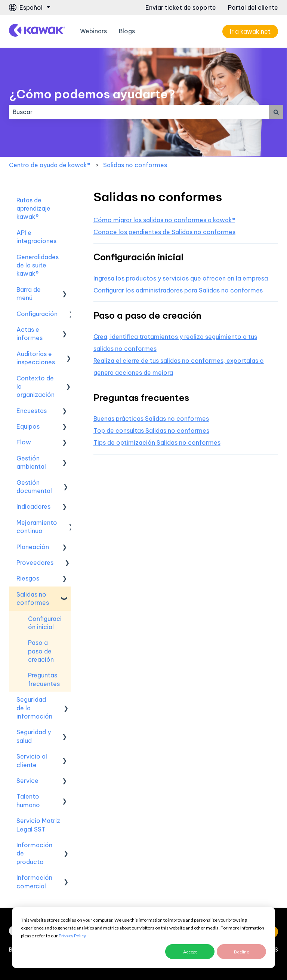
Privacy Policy (72, 936)
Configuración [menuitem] (37, 314)
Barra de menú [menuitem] (29, 294)
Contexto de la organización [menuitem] (36, 387)
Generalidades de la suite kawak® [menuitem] (38, 265)
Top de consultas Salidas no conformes (151, 431)
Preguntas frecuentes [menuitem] (44, 679)
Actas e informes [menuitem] (30, 334)
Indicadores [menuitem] (33, 506)
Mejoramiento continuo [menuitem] (37, 527)
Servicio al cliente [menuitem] (32, 760)
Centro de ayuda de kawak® (50, 165)
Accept (190, 952)
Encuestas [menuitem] (32, 411)
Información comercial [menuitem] (34, 882)
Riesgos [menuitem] (28, 578)
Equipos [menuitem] (28, 426)
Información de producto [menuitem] (34, 853)
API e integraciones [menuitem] (36, 237)
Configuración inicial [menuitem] (45, 623)
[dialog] (143, 938)
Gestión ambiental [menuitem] (31, 462)
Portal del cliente (253, 7)
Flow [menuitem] (24, 442)
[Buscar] (276, 112)
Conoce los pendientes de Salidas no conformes (164, 232)
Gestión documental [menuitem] (34, 487)
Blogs (127, 31)
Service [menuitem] (27, 781)
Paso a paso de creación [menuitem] (41, 651)
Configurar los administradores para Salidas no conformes (178, 290)
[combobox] (139, 112)
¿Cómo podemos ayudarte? (92, 94)
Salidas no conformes (135, 165)
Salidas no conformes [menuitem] (33, 598)
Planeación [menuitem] (33, 547)
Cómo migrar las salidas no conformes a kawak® (164, 220)
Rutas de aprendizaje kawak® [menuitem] (33, 209)
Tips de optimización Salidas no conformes (157, 442)
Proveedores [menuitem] (35, 563)
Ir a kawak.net (250, 31)
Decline (242, 952)
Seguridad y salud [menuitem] (34, 736)
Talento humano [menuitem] (28, 800)
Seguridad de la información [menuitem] (34, 708)
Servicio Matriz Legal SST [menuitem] (38, 825)
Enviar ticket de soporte (181, 7)
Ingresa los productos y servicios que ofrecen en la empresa (181, 278)
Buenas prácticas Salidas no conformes (151, 419)
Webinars (93, 31)
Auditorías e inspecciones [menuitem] (36, 358)
